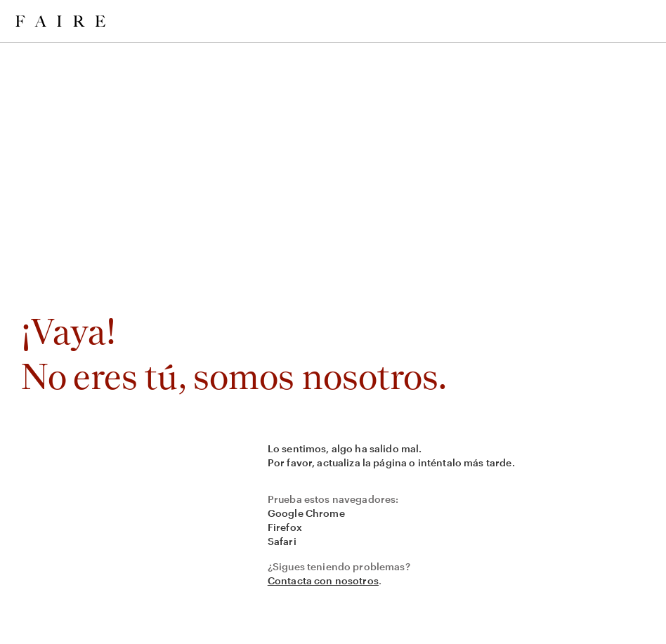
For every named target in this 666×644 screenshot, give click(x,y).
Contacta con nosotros (323, 580)
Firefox (285, 527)
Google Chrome (306, 513)
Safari (282, 541)
